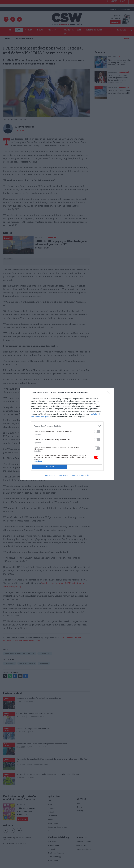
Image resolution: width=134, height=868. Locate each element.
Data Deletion (50, 475)
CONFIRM (50, 467)
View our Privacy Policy (81, 475)
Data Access (63, 475)
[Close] (109, 393)
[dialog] (67, 434)
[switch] (97, 431)
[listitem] (67, 426)
